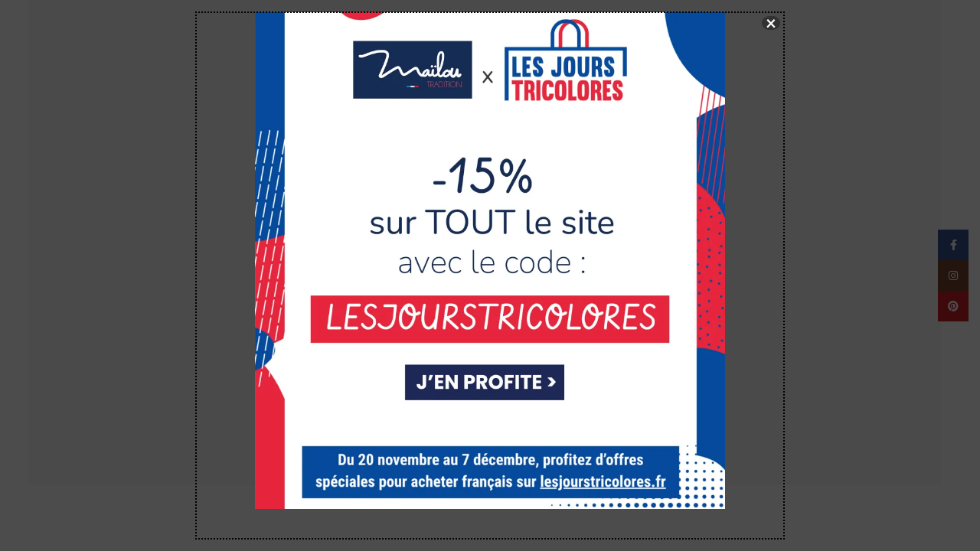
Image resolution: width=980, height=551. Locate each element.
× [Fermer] (771, 23)
